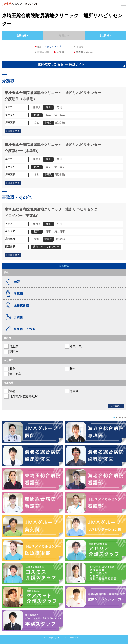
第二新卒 (13, 374)
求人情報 (105, 36)
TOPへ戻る (121, 418)
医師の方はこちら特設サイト (64, 64)
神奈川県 (73, 346)
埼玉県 (11, 346)
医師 (49, 47)
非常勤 (71, 391)
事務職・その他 (85, 52)
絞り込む (116, 406)
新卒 (70, 369)
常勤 (10, 391)
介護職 (60, 52)
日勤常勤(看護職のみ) (21, 396)
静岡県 (11, 352)
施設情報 (23, 36)
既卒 (10, 369)
